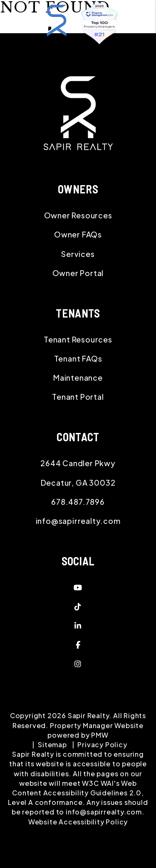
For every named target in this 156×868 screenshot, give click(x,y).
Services (78, 254)
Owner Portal (78, 273)
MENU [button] (75, 54)
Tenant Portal (78, 397)
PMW (100, 735)
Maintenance (78, 378)
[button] (78, 587)
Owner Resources (78, 215)
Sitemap (52, 745)
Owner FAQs (78, 234)
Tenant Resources (78, 339)
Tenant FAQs (78, 358)
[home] (57, 24)
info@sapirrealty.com (78, 521)
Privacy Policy (102, 745)
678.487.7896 (78, 502)
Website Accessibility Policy (78, 822)
